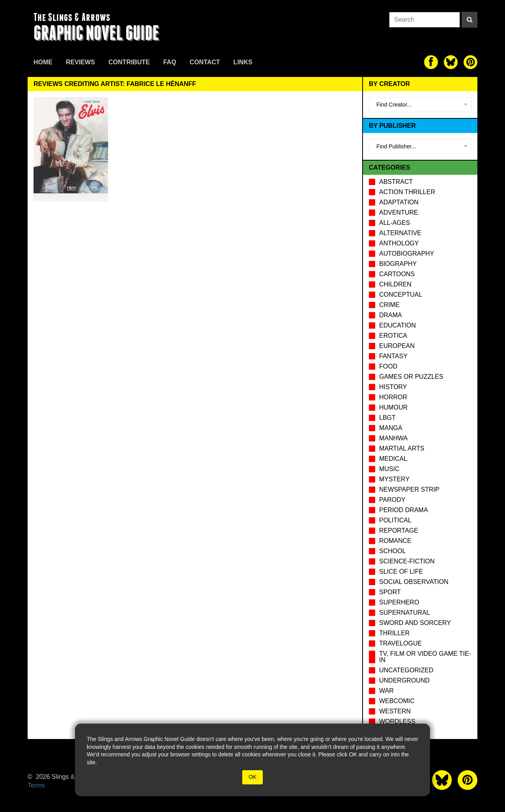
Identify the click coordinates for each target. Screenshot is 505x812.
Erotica (393, 336)
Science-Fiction (407, 561)
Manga (391, 428)
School (393, 551)
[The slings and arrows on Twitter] (451, 62)
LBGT (387, 418)
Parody (392, 500)
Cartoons (397, 274)
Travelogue (400, 643)
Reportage (399, 530)
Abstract (396, 182)
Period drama (404, 510)
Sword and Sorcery (415, 623)
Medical (393, 459)
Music (389, 469)
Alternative (400, 233)
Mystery (394, 479)
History (393, 387)
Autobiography (407, 254)
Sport (390, 592)
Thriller (394, 633)
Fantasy (393, 356)
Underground (404, 680)
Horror (393, 397)
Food (388, 366)
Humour (393, 407)
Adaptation (399, 202)
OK (252, 777)
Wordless (397, 721)
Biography (398, 264)
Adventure (399, 212)
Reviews (80, 62)
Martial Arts (402, 448)
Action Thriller (407, 192)
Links (243, 62)
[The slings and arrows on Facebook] (431, 62)
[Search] (469, 20)
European (397, 346)
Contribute (129, 62)
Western (395, 711)
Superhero (399, 602)
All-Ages (395, 223)
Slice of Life (401, 572)
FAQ (170, 62)
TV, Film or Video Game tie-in (425, 657)
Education (397, 325)
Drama (391, 315)
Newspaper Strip (409, 489)
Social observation (414, 582)
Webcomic (397, 701)
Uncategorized (406, 670)
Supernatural (405, 613)
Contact (205, 62)
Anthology (399, 243)
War (386, 691)
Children (395, 284)
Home (43, 62)
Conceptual (401, 295)
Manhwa (393, 438)
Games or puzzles (411, 377)
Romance (395, 541)
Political (395, 520)
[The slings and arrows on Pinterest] (470, 62)
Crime (389, 305)
